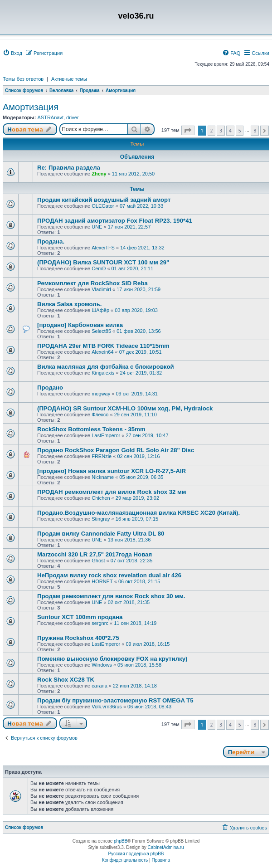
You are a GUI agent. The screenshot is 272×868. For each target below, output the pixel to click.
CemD (99, 268)
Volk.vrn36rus (107, 707)
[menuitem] (12, 53)
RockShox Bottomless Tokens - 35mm (91, 429)
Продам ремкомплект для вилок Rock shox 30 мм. (111, 596)
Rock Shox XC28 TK (66, 680)
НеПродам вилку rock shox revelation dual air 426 (109, 575)
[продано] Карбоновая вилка (80, 325)
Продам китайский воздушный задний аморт (104, 200)
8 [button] (255, 131)
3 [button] (221, 131)
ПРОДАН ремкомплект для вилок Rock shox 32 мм (112, 492)
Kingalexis (103, 373)
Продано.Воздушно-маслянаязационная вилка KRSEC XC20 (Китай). (138, 513)
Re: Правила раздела (69, 168)
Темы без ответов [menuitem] (23, 79)
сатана (100, 686)
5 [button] (240, 131)
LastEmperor (106, 435)
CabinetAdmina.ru (166, 847)
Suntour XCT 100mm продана (80, 617)
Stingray (101, 519)
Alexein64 (102, 352)
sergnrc (100, 623)
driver (73, 117)
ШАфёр (100, 310)
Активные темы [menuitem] (69, 79)
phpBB (121, 841)
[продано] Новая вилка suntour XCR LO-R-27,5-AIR (112, 471)
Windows (102, 665)
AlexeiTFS (103, 248)
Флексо (100, 414)
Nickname (103, 477)
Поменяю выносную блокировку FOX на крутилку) (112, 659)
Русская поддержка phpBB (136, 854)
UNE (97, 227)
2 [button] (212, 131)
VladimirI (101, 289)
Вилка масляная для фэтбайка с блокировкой (106, 367)
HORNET (102, 581)
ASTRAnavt (50, 117)
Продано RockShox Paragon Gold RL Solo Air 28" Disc (116, 450)
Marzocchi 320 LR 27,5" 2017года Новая (95, 554)
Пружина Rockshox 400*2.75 (78, 638)
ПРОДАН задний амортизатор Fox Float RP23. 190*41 (115, 221)
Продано (50, 388)
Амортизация (31, 107)
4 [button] (230, 131)
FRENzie (102, 456)
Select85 (101, 331)
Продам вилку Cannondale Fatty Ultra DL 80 (101, 534)
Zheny (99, 174)
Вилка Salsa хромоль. (69, 304)
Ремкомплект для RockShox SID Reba (92, 283)
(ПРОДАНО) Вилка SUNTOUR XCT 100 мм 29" (103, 262)
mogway (101, 394)
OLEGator (103, 206)
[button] (188, 130)
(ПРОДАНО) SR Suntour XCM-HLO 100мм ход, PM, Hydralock (125, 408)
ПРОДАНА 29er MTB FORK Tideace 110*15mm (103, 346)
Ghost (98, 561)
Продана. (51, 241)
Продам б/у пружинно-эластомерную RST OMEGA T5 (115, 700)
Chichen (101, 498)
